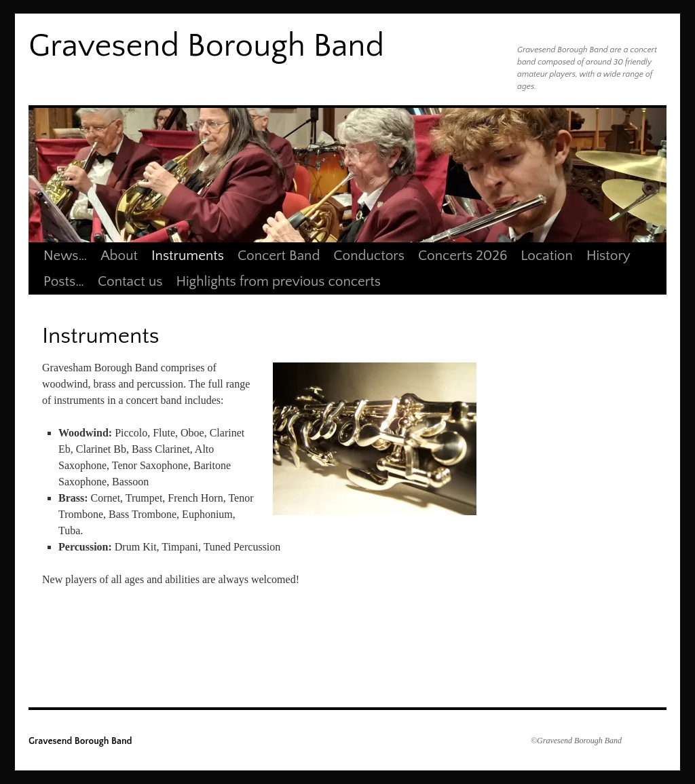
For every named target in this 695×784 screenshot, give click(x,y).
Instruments (188, 256)
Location (547, 256)
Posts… (64, 281)
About (119, 256)
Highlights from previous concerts (278, 281)
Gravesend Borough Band (206, 46)
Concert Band (279, 256)
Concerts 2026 (463, 256)
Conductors (369, 256)
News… (65, 256)
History (608, 256)
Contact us (130, 281)
